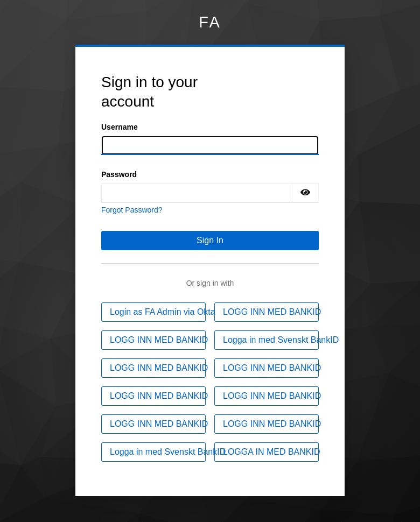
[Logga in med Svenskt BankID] (267, 340)
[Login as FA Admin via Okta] (153, 312)
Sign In (210, 240)
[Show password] (305, 193)
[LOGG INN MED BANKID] (267, 312)
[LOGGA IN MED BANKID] (267, 452)
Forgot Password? (132, 210)
